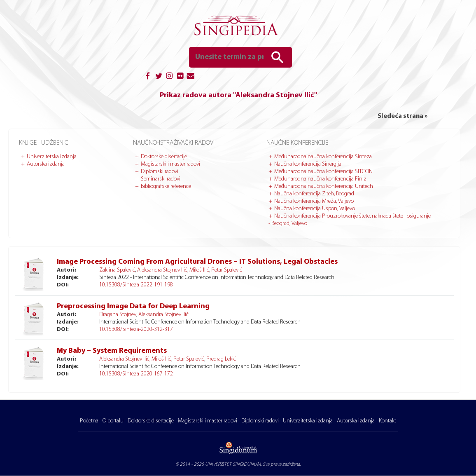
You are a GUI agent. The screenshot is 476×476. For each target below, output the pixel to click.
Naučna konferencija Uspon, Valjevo (315, 209)
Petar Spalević (227, 270)
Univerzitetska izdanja (52, 157)
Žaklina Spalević (117, 270)
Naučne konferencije (297, 143)
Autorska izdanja (46, 164)
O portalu (113, 421)
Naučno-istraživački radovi (174, 143)
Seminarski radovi (161, 179)
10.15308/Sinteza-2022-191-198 (136, 285)
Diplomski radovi (160, 172)
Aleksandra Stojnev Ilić (162, 270)
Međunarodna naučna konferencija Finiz (320, 179)
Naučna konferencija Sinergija (308, 164)
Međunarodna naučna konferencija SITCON (323, 172)
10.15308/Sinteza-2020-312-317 (136, 329)
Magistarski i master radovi (170, 164)
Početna (89, 421)
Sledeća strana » (402, 116)
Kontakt (387, 421)
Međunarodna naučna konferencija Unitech (324, 186)
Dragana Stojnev (118, 315)
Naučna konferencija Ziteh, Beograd (314, 194)
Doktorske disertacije (164, 157)
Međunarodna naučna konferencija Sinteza (323, 157)
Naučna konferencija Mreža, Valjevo (314, 201)
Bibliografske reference (166, 186)
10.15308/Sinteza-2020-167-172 (136, 374)
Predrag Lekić (221, 359)
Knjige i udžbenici (44, 143)
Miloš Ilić (199, 270)
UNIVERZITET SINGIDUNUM (233, 464)
